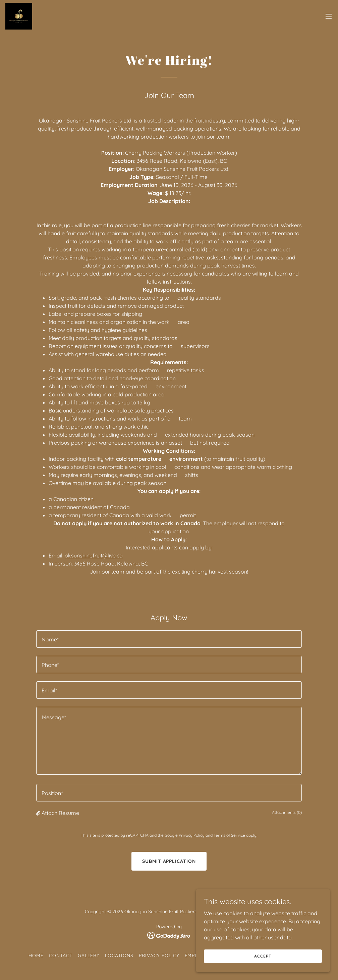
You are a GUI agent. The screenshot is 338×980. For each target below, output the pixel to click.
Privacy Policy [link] (192, 835)
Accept (263, 956)
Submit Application (169, 861)
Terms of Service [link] (229, 835)
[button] (329, 16)
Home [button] (36, 955)
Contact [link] (61, 955)
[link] (19, 16)
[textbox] (169, 639)
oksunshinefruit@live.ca (94, 555)
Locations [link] (119, 955)
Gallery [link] (89, 955)
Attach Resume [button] (60, 813)
